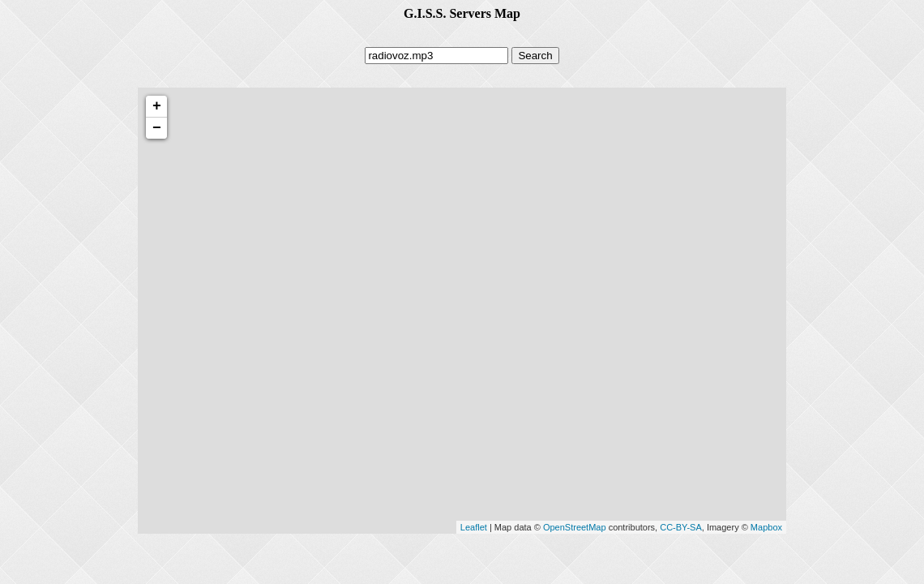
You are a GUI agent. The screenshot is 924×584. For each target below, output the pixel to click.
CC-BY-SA (681, 527)
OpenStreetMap (575, 527)
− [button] (157, 128)
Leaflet (474, 527)
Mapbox (766, 527)
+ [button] (157, 106)
